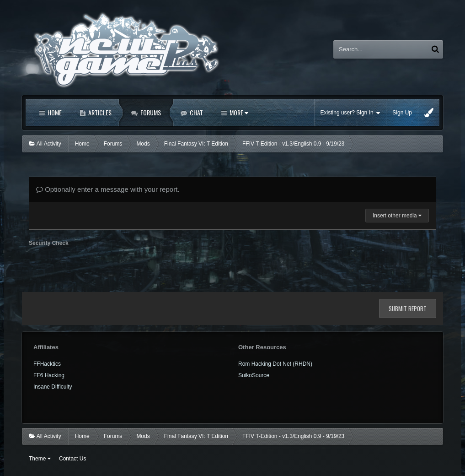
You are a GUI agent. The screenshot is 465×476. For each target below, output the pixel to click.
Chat (196, 112)
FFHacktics (47, 364)
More (238, 112)
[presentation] (98, 267)
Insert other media (397, 216)
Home (54, 112)
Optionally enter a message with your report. (108, 189)
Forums (150, 112)
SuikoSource (254, 375)
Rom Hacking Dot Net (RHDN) (275, 364)
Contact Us (72, 459)
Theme (40, 459)
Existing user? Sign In (350, 113)
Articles (99, 112)
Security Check (49, 243)
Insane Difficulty (53, 387)
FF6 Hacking (49, 375)
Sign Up (402, 113)
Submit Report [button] (408, 308)
